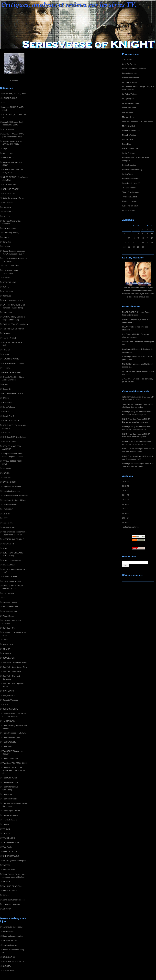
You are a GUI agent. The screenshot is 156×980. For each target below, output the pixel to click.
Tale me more (8, 971)
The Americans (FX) (11, 737)
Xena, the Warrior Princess (14, 900)
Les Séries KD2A (10, 505)
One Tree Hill (8, 593)
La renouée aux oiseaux (13, 927)
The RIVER (7, 794)
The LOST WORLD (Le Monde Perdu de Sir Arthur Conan (14, 770)
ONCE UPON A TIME (12, 581)
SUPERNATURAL (10, 709)
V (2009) (6, 865)
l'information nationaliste (13, 936)
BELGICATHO (9, 957)
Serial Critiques (129, 153)
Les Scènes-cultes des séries (15, 495)
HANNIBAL (7, 402)
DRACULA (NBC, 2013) (13, 300)
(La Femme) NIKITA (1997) (14, 93)
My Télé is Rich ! (129, 126)
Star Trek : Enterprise (12, 671)
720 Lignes (127, 59)
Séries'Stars (127, 174)
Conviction (7, 242)
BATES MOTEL (9, 158)
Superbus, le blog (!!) (131, 183)
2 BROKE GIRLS (10, 98)
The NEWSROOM (10, 782)
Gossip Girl (7, 389)
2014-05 (126, 513)
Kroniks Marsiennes (131, 78)
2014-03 (126, 522)
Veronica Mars (9, 870)
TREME (6, 824)
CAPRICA (7, 207)
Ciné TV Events (129, 64)
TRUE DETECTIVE (11, 842)
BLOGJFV (7, 966)
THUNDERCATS (10, 820)
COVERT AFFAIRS (11, 266)
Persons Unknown (10, 611)
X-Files (6, 895)
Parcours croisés (10, 602)
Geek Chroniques (130, 73)
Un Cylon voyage (129, 201)
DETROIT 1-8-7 (9, 282)
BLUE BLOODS (9, 185)
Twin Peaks (7, 847)
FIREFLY (6, 350)
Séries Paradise (129, 165)
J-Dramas (7, 468)
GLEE (5, 384)
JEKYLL (6, 473)
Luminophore (128, 112)
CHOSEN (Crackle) (11, 233)
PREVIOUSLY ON (130, 148)
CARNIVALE (8, 212)
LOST (5, 518)
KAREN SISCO (9, 482)
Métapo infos (8, 931)
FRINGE (6, 368)
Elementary (7, 312)
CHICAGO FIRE (9, 228)
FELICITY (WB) (9, 338)
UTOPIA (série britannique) (14, 861)
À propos (14, 81)
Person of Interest (10, 607)
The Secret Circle (10, 799)
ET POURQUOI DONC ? (13, 961)
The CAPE (7, 746)
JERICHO (7, 477)
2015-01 (126, 491)
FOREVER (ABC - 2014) (13, 363)
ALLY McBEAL (9, 129)
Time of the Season (130, 192)
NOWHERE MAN (10, 577)
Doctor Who (8, 291)
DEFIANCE (7, 278)
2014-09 (126, 500)
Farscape (6, 333)
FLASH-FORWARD (11, 359)
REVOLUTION (9, 628)
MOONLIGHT (8, 544)
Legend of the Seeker (12, 486)
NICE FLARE (128, 139)
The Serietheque (129, 188)
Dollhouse (7, 296)
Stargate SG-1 (9, 695)
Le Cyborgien (128, 99)
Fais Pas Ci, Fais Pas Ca (13, 329)
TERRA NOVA (9, 721)
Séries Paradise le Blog (132, 169)
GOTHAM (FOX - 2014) (13, 393)
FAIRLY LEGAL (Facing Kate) (15, 324)
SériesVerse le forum (131, 179)
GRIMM (6, 398)
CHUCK (6, 237)
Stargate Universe (10, 700)
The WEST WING (10, 815)
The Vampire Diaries (11, 811)
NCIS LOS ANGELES (12, 560)
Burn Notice (7, 203)
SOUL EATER (8, 658)
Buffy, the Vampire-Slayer (13, 198)
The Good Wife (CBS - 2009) (15, 763)
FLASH (6, 354)
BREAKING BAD (10, 194)
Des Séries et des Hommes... (135, 69)
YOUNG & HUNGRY (11, 904)
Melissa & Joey (9, 527)
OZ (4, 598)
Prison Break (8, 616)
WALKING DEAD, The (12, 886)
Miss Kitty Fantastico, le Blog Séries (138, 121)
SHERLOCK (8, 644)
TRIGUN (6, 829)
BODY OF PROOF (11, 189)
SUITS (5, 704)
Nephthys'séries (129, 135)
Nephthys (126, 412)
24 (4, 102)
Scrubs (6, 640)
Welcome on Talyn (130, 206)
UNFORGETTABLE (11, 856)
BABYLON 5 (8, 153)
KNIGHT (126, 419)
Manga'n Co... (128, 117)
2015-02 (126, 486)
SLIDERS (7, 653)
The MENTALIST (10, 778)
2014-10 (126, 495)
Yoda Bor (126, 404)
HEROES (7, 433)
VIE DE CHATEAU (10, 940)
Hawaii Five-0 (8, 416)
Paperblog (127, 144)
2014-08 (126, 504)
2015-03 (126, 482)
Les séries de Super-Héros (14, 500)
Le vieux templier (10, 945)
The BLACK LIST (10, 742)
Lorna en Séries (129, 108)
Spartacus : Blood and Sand (14, 662)
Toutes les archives (130, 527)
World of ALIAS (129, 210)
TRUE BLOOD (9, 838)
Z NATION (7, 909)
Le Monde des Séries (131, 103)
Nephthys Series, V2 (131, 130)
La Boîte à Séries (130, 82)
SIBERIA (6, 649)
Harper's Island (9, 407)
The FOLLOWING (10, 758)
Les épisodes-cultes (11, 491)
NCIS (5, 548)
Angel (5, 149)
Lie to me (6, 514)
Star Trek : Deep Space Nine (15, 667)
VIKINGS (6, 882)
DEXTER (6, 287)
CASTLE (6, 216)
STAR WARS (8, 691)
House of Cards (9, 442)
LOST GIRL (7, 523)
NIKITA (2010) (9, 565)
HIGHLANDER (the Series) (14, 437)
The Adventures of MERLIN (14, 733)
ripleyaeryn (127, 397)
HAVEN (6, 412)
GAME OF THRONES (12, 372)
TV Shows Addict (129, 197)
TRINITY (6, 833)
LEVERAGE (8, 509)
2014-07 (126, 509)
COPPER (7, 246)
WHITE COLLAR (10, 891)
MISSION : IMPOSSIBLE (13, 539)
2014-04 (126, 518)
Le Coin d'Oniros (129, 94)
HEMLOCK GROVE (11, 421)
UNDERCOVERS (10, 852)
